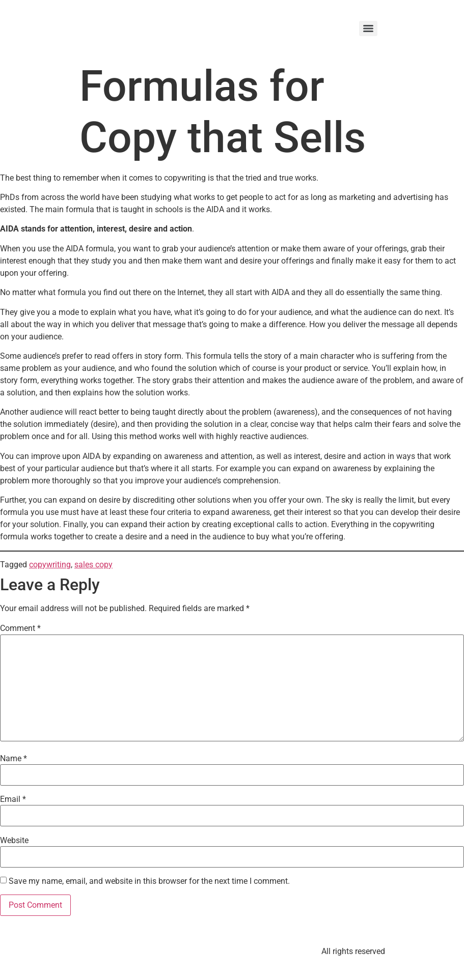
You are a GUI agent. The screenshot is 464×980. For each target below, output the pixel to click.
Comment (20, 628)
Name (13, 759)
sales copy (93, 565)
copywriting (50, 565)
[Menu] (368, 28)
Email (13, 799)
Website (14, 841)
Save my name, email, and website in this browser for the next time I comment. (149, 881)
